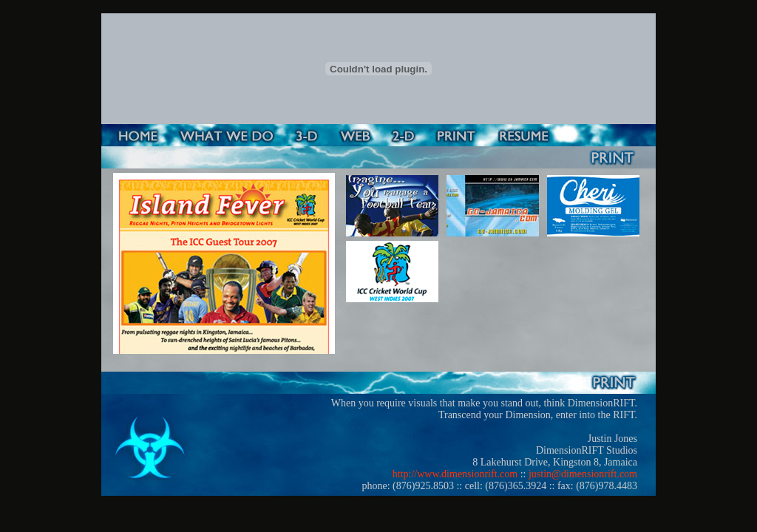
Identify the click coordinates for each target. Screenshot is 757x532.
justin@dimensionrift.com (583, 474)
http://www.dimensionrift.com (455, 474)
